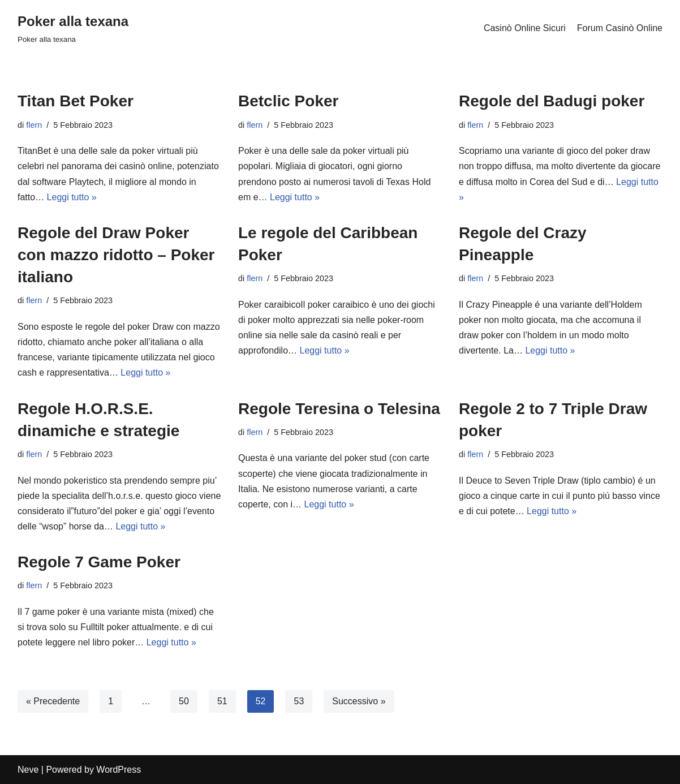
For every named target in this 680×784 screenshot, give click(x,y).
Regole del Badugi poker (552, 101)
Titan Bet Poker (76, 101)
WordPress (119, 770)
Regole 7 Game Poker (99, 562)
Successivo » (359, 701)
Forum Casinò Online (620, 28)
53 (299, 701)
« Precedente (53, 701)
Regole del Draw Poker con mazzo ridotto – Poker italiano (116, 255)
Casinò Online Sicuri (525, 28)
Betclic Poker (288, 101)
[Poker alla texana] (73, 28)
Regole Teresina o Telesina (339, 409)
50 (184, 701)
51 (222, 701)
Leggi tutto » (72, 197)
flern (34, 125)
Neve (28, 770)
